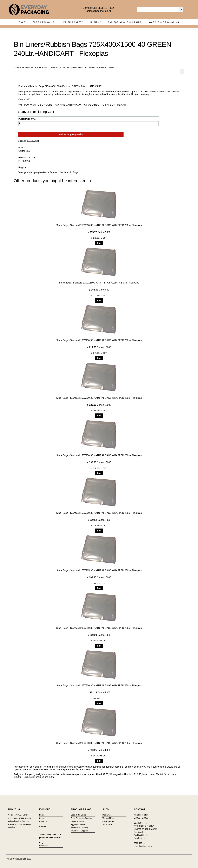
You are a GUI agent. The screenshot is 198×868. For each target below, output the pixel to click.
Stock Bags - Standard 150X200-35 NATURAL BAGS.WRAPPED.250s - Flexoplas (99, 398)
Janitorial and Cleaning (125, 22)
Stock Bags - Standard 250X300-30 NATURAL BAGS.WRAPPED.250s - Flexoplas (99, 225)
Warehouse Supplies (80, 831)
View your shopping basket (32, 172)
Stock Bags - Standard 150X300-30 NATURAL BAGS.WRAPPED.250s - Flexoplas (99, 513)
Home (19, 67)
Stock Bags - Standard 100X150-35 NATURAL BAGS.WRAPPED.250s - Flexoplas (99, 340)
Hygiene (96, 22)
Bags (22, 22)
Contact (43, 826)
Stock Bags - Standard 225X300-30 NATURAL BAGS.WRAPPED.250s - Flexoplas (99, 685)
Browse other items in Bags (64, 172)
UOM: (21, 147)
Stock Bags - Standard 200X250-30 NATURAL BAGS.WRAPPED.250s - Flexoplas (99, 628)
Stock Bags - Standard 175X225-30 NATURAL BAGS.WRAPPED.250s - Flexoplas (99, 570)
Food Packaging (43, 22)
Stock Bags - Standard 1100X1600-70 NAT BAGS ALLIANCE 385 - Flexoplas (99, 283)
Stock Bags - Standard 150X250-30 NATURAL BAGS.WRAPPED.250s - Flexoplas (99, 455)
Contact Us (89, 8)
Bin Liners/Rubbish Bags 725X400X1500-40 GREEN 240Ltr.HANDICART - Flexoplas (82, 67)
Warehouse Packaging (164, 22)
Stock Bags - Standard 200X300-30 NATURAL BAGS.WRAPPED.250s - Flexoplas (99, 743)
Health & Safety (72, 22)
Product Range (30, 67)
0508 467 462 (106, 8)
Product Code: (27, 158)
